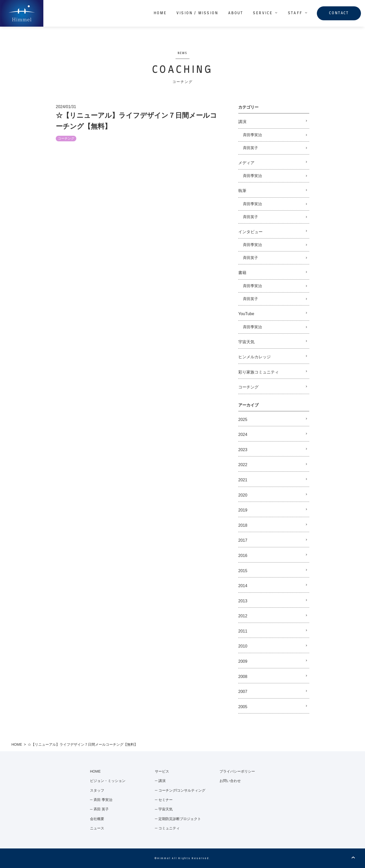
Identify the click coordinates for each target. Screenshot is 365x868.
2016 (243, 556)
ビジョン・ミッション (108, 781)
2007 (243, 692)
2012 (243, 616)
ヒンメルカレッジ (254, 357)
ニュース (97, 828)
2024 (243, 435)
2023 (243, 450)
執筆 (242, 191)
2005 (243, 707)
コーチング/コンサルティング (182, 790)
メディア (246, 163)
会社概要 (97, 819)
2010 (243, 646)
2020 (243, 495)
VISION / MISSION (197, 13)
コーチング (66, 138)
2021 (243, 480)
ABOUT (236, 13)
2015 (243, 571)
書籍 (242, 273)
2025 (243, 420)
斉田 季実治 (103, 800)
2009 (243, 661)
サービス (162, 771)
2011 (243, 631)
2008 (243, 677)
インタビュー (250, 232)
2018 (243, 525)
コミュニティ (169, 828)
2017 (243, 540)
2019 (243, 510)
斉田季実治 (252, 135)
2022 (243, 465)
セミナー (166, 800)
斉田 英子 (101, 809)
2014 (243, 586)
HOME (160, 13)
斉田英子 (250, 148)
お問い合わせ (230, 781)
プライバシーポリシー (237, 771)
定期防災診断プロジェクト (180, 819)
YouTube (246, 314)
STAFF (298, 13)
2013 (243, 601)
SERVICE (266, 13)
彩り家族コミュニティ (259, 372)
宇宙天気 (246, 342)
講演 (242, 122)
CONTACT (339, 13)
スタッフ (97, 790)
